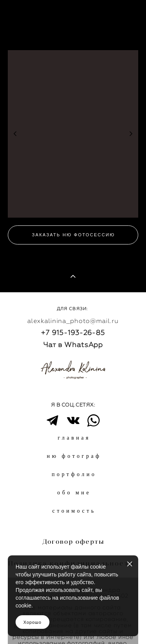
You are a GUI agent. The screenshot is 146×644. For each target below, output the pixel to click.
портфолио (74, 474)
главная (74, 438)
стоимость (74, 511)
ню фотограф (74, 456)
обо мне (74, 493)
